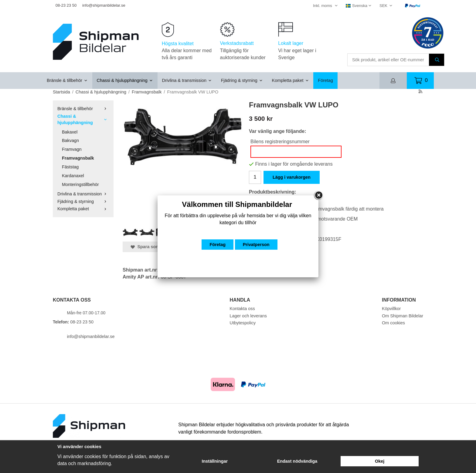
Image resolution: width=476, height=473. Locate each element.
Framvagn (72, 149)
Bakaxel (70, 132)
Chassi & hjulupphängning (125, 80)
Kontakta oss (242, 309)
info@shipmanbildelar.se (104, 5)
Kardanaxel (73, 176)
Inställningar (215, 461)
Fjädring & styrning (242, 80)
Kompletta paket (291, 80)
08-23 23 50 (66, 5)
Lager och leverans (248, 316)
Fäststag (70, 167)
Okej (380, 461)
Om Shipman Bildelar (403, 316)
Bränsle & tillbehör (67, 80)
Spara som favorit (152, 247)
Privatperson (256, 245)
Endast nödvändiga (297, 461)
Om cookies (393, 323)
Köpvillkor (391, 309)
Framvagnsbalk (78, 158)
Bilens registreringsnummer (280, 142)
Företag (325, 80)
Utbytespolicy (243, 323)
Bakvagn (70, 140)
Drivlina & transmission (187, 80)
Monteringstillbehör (80, 184)
